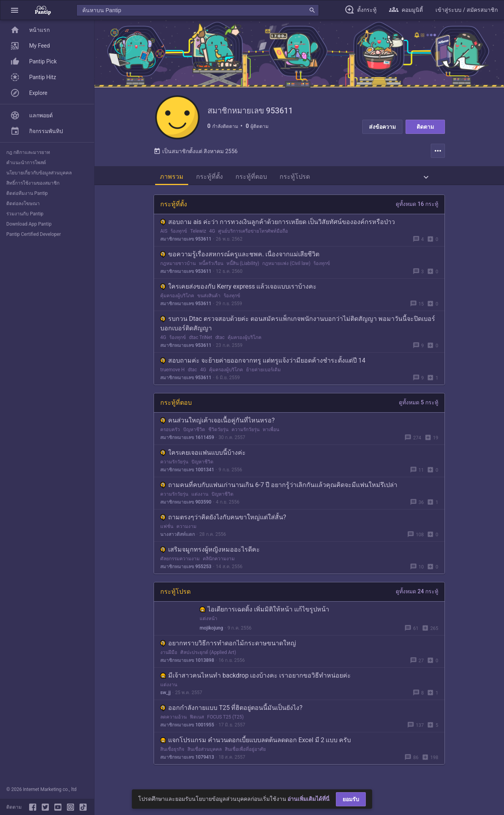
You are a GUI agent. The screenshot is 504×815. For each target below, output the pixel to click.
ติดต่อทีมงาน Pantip (27, 193)
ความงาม (186, 530)
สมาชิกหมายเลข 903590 (186, 505)
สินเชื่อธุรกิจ (172, 752)
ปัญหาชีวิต (194, 433)
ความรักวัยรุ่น (246, 433)
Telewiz (198, 234)
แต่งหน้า (208, 622)
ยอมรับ (351, 799)
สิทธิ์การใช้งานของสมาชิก (33, 183)
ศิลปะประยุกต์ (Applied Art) (208, 656)
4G (212, 234)
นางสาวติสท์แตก (178, 537)
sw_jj (165, 696)
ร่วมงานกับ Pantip (25, 214)
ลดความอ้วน (173, 720)
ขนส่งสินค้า (209, 299)
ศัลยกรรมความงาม (180, 562)
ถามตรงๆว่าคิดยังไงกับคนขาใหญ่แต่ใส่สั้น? (223, 520)
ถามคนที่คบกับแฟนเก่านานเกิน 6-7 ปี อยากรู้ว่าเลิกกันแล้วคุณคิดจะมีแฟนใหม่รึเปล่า (279, 488)
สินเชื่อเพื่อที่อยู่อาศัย (245, 752)
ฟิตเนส (197, 720)
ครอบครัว (170, 433)
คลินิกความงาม (219, 562)
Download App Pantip (29, 224)
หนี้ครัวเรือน (211, 267)
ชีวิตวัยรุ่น (218, 433)
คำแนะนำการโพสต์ (26, 163)
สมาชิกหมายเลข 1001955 (187, 728)
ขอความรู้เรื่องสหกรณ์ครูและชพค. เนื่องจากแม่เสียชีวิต (240, 257)
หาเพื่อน (271, 433)
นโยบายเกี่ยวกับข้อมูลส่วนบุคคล (39, 173)
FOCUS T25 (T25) (225, 720)
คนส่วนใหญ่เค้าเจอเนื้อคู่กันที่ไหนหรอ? (218, 423)
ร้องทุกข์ (179, 234)
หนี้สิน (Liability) (243, 267)
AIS (164, 234)
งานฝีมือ (169, 656)
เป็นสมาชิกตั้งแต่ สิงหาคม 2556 (195, 154)
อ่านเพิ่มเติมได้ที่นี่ (309, 799)
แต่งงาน (200, 497)
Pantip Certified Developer (34, 234)
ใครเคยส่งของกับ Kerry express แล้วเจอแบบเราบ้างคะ (238, 290)
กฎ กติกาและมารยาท (28, 152)
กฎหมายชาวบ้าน (178, 267)
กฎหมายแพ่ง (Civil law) (286, 267)
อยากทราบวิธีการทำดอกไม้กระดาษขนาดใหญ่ (228, 646)
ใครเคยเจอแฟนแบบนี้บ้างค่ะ (203, 456)
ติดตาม (425, 127)
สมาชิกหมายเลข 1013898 (187, 663)
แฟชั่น (167, 530)
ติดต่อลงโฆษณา (23, 204)
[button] (15, 10)
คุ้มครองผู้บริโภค (177, 299)
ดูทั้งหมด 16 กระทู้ (417, 207)
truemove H (172, 373)
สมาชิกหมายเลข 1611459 (187, 441)
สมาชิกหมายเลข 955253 (186, 570)
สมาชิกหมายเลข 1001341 (187, 473)
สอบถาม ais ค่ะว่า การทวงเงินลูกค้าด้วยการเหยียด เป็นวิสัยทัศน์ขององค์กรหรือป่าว (278, 225)
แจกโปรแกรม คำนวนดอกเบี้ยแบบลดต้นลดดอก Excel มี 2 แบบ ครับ (256, 743)
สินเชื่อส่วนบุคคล (205, 752)
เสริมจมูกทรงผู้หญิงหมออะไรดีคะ (210, 553)
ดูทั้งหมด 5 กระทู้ (419, 406)
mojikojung (211, 631)
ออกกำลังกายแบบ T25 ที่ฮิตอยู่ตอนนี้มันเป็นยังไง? (231, 711)
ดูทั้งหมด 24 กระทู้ (417, 595)
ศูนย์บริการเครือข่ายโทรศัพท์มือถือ (253, 234)
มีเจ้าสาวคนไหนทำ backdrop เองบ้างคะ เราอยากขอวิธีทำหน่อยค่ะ (256, 679)
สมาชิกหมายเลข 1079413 (187, 760)
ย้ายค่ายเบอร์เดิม (263, 373)
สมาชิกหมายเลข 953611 (186, 242)
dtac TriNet (201, 341)
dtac (220, 341)
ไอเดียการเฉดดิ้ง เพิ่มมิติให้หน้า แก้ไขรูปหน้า (264, 612)
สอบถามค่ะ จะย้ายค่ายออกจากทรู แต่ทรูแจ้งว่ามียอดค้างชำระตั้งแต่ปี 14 (263, 364)
